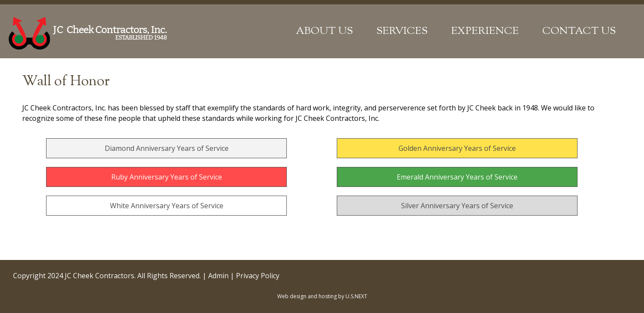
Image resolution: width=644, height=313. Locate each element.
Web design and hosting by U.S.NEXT (322, 296)
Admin (218, 276)
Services (402, 31)
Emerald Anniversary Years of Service (457, 177)
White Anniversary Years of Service (167, 206)
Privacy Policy (258, 276)
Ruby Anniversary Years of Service (167, 177)
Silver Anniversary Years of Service (457, 206)
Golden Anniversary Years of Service (457, 148)
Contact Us (579, 31)
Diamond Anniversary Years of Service (167, 148)
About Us (324, 31)
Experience (485, 31)
